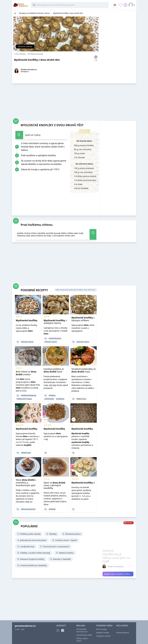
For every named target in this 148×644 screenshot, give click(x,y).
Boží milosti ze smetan (26, 373)
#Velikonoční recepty (24, 399)
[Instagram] (58, 630)
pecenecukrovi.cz (25, 626)
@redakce (25, 71)
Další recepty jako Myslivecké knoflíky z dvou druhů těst (75, 290)
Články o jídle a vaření (82, 640)
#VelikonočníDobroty (29, 395)
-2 (83, 483)
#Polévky (52, 395)
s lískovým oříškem (83, 319)
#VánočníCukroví (55, 338)
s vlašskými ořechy (55, 322)
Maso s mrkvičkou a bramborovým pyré (26, 483)
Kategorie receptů (103, 636)
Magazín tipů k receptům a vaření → (118, 574)
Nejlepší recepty (103, 633)
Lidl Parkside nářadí (84, 635)
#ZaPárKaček (49, 399)
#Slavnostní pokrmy (28, 509)
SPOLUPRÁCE (122, 626)
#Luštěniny (60, 399)
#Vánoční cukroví (27, 342)
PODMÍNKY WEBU (104, 626)
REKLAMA (81, 626)
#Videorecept (26, 453)
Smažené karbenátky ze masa (84, 370)
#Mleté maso (81, 399)
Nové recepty (101, 629)
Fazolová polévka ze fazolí (54, 370)
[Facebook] (63, 630)
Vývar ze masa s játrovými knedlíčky (54, 485)
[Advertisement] (118, 46)
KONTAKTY (61, 626)
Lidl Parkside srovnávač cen (82, 630)
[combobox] (70, 5)
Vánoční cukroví (25, 46)
